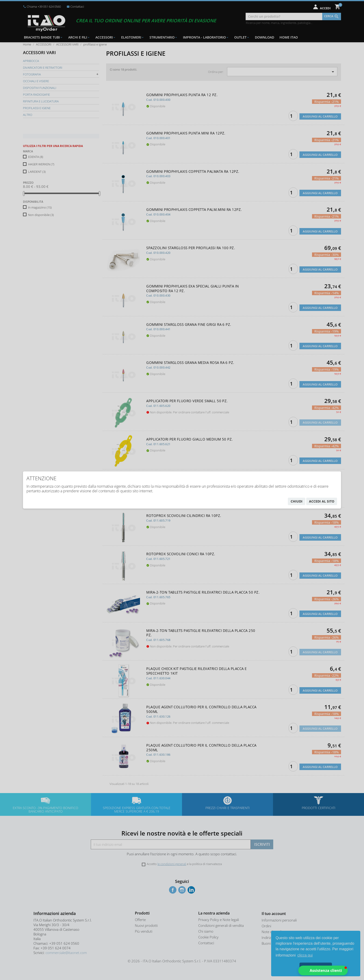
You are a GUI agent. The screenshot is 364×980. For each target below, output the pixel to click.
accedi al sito (322, 501)
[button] (323, 970)
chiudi (297, 501)
